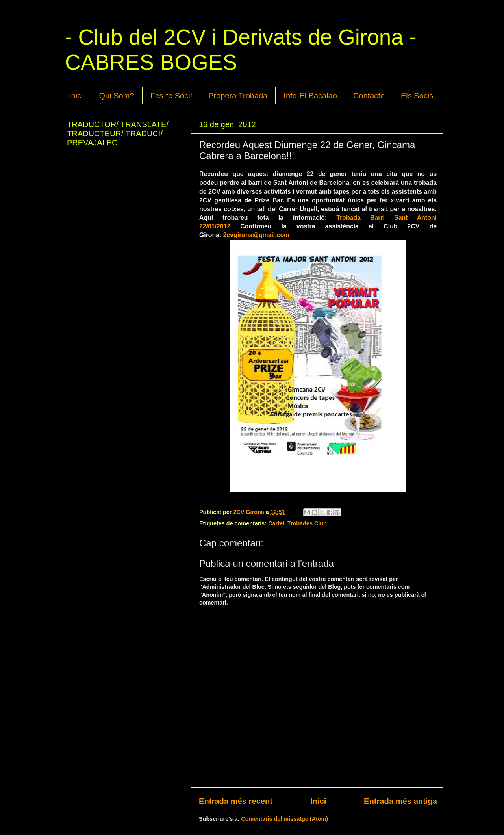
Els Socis (417, 96)
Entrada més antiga (400, 801)
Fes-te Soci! (171, 96)
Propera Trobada (238, 96)
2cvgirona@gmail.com (257, 235)
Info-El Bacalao (310, 96)
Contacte (369, 96)
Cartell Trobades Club (297, 523)
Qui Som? (117, 96)
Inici (76, 96)
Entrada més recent (236, 801)
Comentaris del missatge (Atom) (284, 819)
